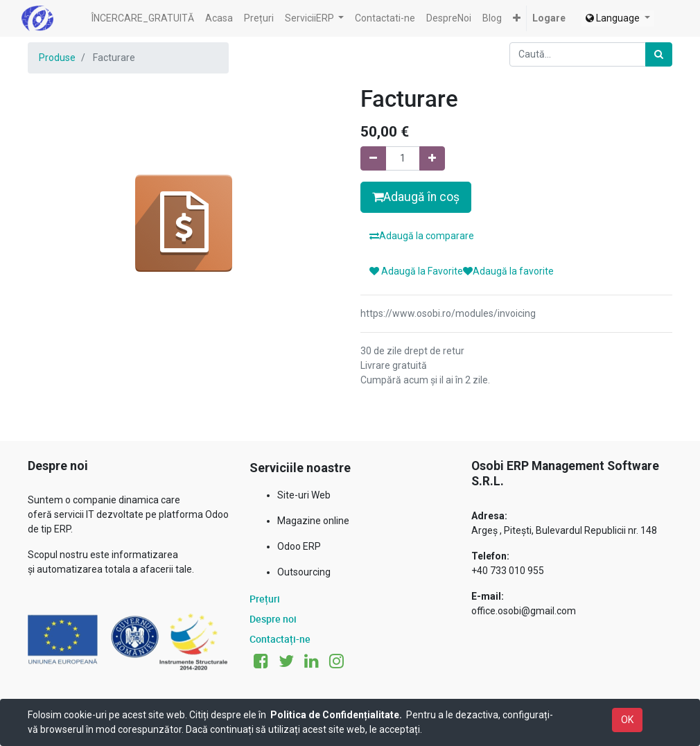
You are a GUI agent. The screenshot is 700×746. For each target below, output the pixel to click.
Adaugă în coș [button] (416, 197)
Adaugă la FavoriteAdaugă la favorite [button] (462, 271)
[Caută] (659, 54)
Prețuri (265, 599)
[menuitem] (143, 18)
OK (627, 720)
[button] (517, 18)
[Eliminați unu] (373, 158)
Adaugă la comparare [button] (422, 236)
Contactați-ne (280, 639)
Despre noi (273, 619)
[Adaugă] (432, 158)
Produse (57, 58)
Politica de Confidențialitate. (336, 715)
